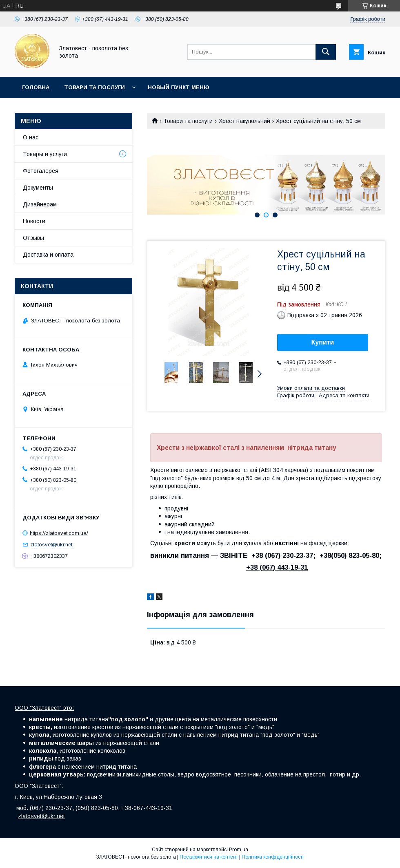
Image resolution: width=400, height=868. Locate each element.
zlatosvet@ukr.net (51, 545)
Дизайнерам (40, 204)
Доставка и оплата (48, 255)
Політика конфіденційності (273, 857)
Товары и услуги (45, 154)
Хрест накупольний (244, 121)
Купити (323, 342)
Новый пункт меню (179, 87)
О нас (31, 137)
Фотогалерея (41, 171)
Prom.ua (239, 850)
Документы (38, 188)
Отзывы (33, 238)
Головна (36, 87)
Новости (34, 221)
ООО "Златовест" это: (44, 708)
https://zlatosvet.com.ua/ (59, 533)
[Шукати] (326, 52)
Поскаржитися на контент (209, 857)
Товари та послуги (94, 87)
